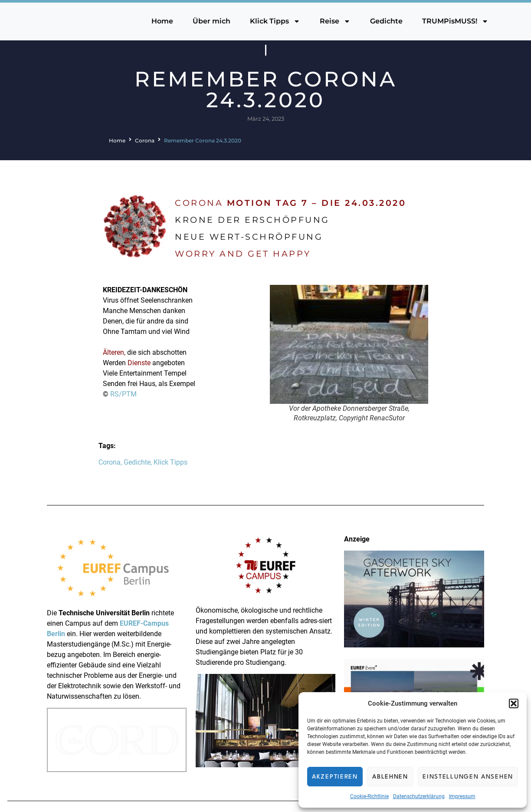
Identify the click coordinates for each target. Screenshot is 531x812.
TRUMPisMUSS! (455, 21)
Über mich (211, 21)
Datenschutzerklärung (419, 796)
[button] (514, 703)
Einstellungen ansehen (468, 777)
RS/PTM (123, 394)
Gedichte (386, 21)
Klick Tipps (275, 21)
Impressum (462, 796)
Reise (335, 21)
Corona (145, 140)
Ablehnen (390, 777)
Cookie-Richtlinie (369, 796)
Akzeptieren (335, 777)
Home (162, 21)
